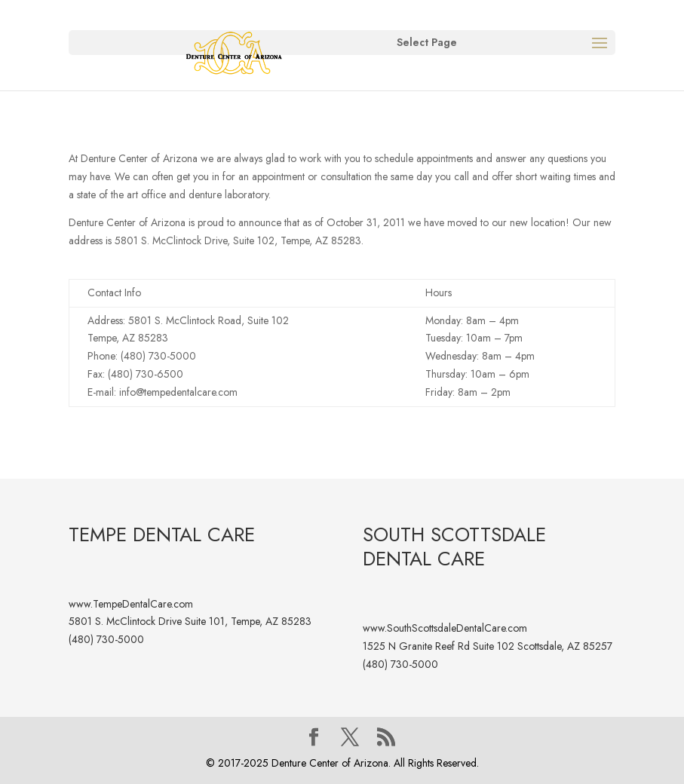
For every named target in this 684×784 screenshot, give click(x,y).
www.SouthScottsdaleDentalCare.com (445, 628)
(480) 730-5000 (106, 639)
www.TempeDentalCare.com (131, 604)
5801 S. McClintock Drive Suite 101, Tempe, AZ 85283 (190, 621)
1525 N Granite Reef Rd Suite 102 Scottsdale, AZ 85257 (488, 646)
